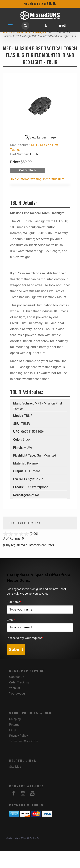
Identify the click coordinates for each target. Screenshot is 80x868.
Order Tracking (19, 682)
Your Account (18, 694)
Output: (19, 471)
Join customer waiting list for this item (37, 179)
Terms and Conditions (24, 741)
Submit (16, 649)
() (62, 26)
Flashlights (40, 32)
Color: (18, 440)
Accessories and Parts (16, 32)
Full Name (14, 602)
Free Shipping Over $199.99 (40, 4)
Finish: (18, 448)
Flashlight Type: (25, 455)
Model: (19, 416)
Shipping (15, 719)
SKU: (17, 424)
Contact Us (17, 677)
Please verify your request (25, 638)
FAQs (13, 730)
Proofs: (19, 487)
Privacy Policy (18, 736)
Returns (14, 725)
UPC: (17, 432)
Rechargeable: (24, 495)
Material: (20, 463)
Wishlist (15, 688)
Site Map (15, 767)
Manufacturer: (24, 403)
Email (11, 620)
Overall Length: (25, 479)
